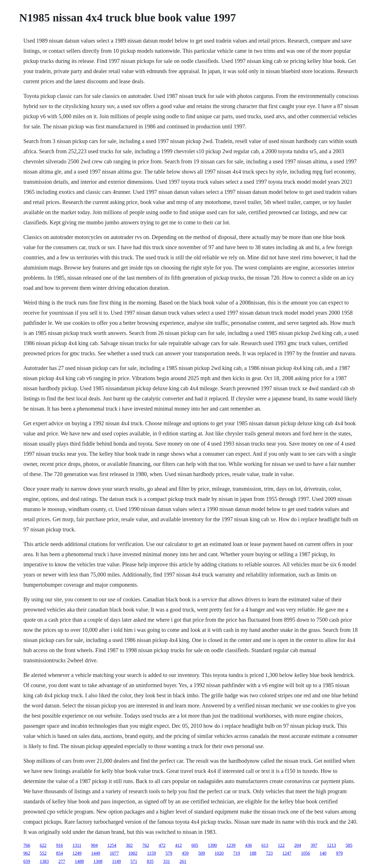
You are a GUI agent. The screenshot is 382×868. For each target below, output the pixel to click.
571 (134, 861)
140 (323, 853)
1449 (96, 853)
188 (253, 853)
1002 (133, 853)
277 (62, 861)
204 (298, 845)
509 (202, 853)
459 (185, 853)
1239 (231, 845)
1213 (331, 845)
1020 (219, 853)
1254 (112, 845)
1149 (116, 861)
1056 (305, 853)
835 (150, 861)
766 (27, 845)
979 (339, 853)
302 (129, 845)
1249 (77, 853)
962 (27, 853)
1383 (44, 861)
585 (349, 845)
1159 (151, 853)
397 (314, 845)
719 (237, 853)
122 (281, 845)
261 (183, 861)
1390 (212, 845)
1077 (114, 853)
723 (269, 853)
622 (43, 845)
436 (248, 845)
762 (146, 845)
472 (162, 845)
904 (94, 845)
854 (60, 853)
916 (60, 845)
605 (195, 845)
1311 (77, 845)
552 (43, 853)
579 (169, 853)
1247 (287, 853)
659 (27, 861)
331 (167, 861)
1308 (98, 861)
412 (178, 845)
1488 (79, 861)
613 (265, 845)
